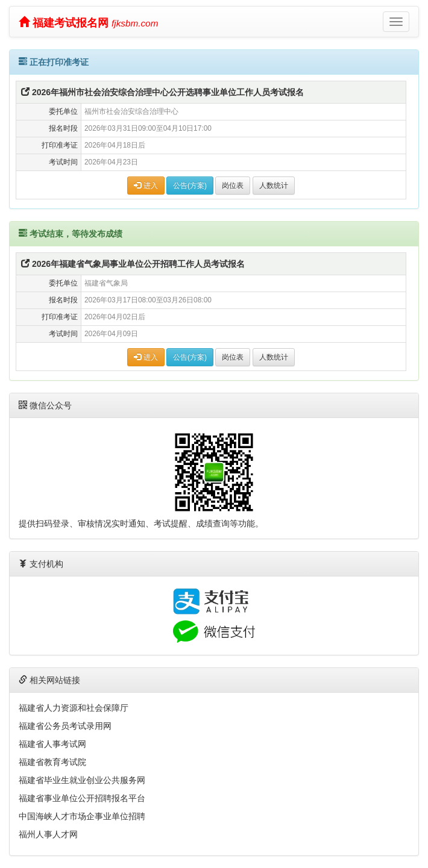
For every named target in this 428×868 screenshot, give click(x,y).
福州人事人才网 (48, 834)
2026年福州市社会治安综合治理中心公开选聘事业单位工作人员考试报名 (162, 92)
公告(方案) (190, 186)
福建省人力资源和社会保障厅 (74, 708)
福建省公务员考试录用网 (65, 726)
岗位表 (233, 186)
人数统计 (274, 186)
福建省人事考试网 (52, 744)
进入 (146, 186)
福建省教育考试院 (52, 762)
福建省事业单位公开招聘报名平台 (82, 798)
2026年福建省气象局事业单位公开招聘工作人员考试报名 (133, 264)
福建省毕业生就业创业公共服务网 (82, 780)
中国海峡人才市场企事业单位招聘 (82, 816)
